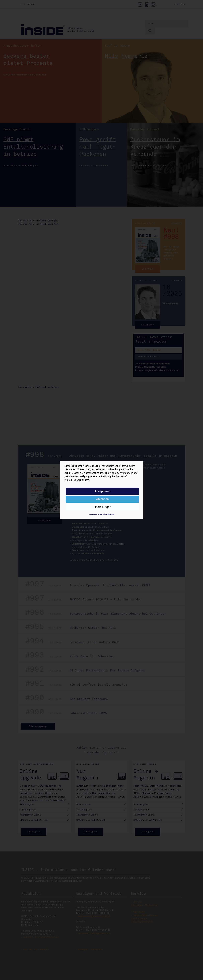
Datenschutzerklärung (106, 514)
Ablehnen (102, 499)
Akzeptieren (102, 491)
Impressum (93, 514)
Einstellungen (102, 507)
